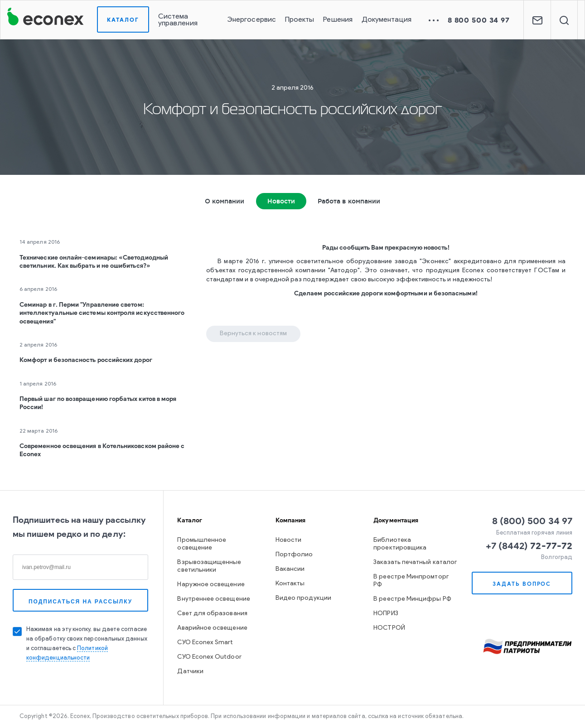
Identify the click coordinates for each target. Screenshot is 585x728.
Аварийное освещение (212, 628)
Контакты (290, 584)
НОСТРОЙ (389, 628)
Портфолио (294, 555)
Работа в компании (349, 201)
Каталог (123, 20)
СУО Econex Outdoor (209, 657)
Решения (338, 20)
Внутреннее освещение (213, 599)
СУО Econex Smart (205, 643)
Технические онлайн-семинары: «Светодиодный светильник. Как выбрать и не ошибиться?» (94, 262)
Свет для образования (212, 614)
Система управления (178, 20)
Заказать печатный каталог (415, 562)
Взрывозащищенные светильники (209, 566)
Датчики (190, 672)
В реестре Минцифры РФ (412, 599)
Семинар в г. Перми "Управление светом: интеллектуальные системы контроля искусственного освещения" (102, 313)
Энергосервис (251, 20)
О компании (225, 201)
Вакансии (290, 569)
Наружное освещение (211, 585)
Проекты (300, 20)
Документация (387, 20)
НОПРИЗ (386, 614)
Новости (281, 201)
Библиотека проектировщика (400, 544)
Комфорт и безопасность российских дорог (86, 360)
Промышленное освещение (202, 544)
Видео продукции (303, 598)
